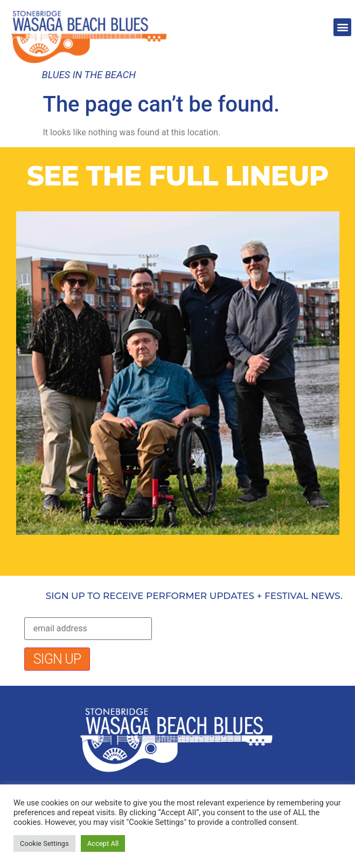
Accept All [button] (103, 843)
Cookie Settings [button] (44, 843)
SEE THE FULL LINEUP (178, 176)
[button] (342, 27)
